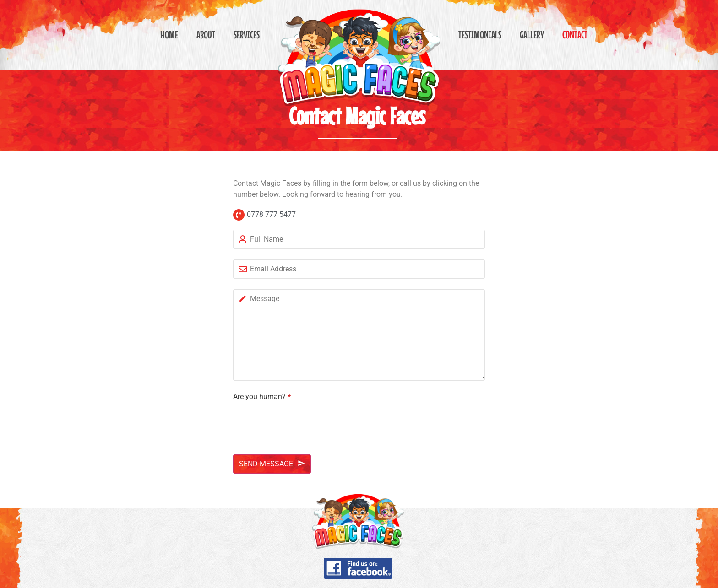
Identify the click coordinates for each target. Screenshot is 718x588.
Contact (575, 35)
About (206, 35)
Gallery (532, 35)
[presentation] (303, 421)
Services (247, 35)
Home (169, 35)
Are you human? (262, 397)
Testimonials (480, 35)
